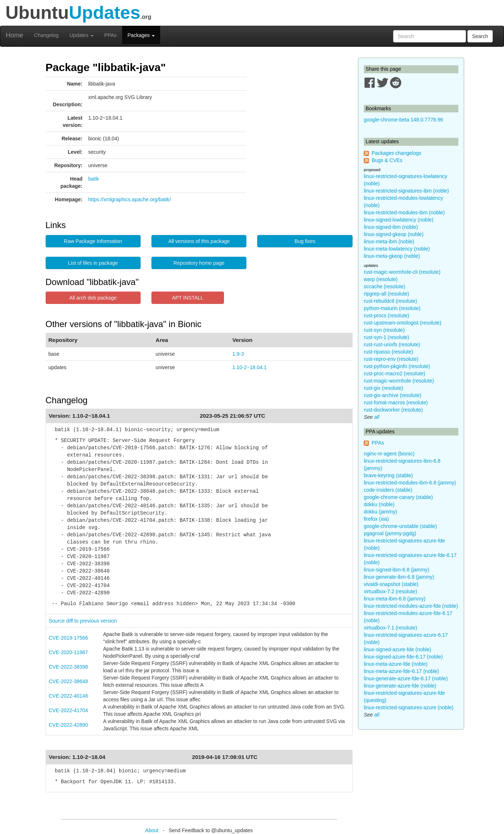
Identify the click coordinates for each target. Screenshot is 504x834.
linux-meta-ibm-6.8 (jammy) (395, 599)
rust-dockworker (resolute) (393, 410)
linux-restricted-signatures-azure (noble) (409, 707)
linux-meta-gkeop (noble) (392, 256)
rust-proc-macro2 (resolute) (395, 373)
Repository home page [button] (199, 263)
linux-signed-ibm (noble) (391, 227)
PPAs (111, 35)
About (152, 830)
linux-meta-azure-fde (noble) (396, 664)
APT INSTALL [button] (188, 298)
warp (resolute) (381, 279)
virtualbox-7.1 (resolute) (390, 628)
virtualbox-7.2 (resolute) (390, 591)
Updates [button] (82, 35)
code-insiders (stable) (388, 490)
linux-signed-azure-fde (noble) (397, 649)
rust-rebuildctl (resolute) (390, 301)
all (377, 417)
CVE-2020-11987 (68, 652)
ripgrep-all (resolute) (386, 294)
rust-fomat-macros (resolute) (396, 402)
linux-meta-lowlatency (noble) (397, 249)
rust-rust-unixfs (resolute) (392, 344)
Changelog (46, 35)
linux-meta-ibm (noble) (389, 241)
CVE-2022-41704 (68, 710)
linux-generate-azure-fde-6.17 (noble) (406, 678)
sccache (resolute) (384, 286)
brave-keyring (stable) (388, 475)
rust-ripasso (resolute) (388, 352)
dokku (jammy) (380, 512)
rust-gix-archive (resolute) (393, 395)
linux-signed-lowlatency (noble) (399, 220)
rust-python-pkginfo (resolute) (397, 366)
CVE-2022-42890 (68, 725)
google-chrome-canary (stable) (398, 497)
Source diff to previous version (83, 621)
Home (14, 35)
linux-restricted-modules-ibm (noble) (404, 212)
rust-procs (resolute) (386, 315)
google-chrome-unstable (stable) (400, 526)
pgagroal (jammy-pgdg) (390, 533)
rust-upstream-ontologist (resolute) (403, 323)
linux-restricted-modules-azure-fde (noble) (411, 606)
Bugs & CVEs (387, 160)
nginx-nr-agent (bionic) (389, 454)
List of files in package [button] (93, 263)
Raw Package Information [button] (93, 241)
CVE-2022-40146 (68, 696)
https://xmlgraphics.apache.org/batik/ (130, 199)
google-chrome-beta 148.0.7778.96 (403, 120)
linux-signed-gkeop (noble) (394, 234)
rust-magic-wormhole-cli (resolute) (402, 272)
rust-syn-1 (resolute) (386, 337)
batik (94, 179)
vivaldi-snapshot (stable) (391, 584)
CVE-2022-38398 (68, 667)
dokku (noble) (379, 504)
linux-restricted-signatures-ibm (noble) (406, 191)
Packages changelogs (397, 153)
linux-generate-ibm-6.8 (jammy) (399, 577)
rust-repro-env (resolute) (391, 359)
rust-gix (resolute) (384, 388)
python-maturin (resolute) (392, 308)
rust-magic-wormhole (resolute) (399, 381)
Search (480, 36)
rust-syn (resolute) (384, 330)
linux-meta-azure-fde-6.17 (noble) (401, 671)
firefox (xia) (376, 519)
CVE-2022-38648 (68, 681)
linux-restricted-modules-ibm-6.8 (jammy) (410, 483)
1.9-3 (238, 354)
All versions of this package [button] (199, 241)
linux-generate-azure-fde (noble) (400, 686)
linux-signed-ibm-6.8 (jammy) (397, 570)
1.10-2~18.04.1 (249, 367)
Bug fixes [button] (305, 241)
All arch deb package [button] (93, 298)
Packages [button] (141, 35)
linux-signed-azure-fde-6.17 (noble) (403, 657)
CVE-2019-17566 (68, 638)
